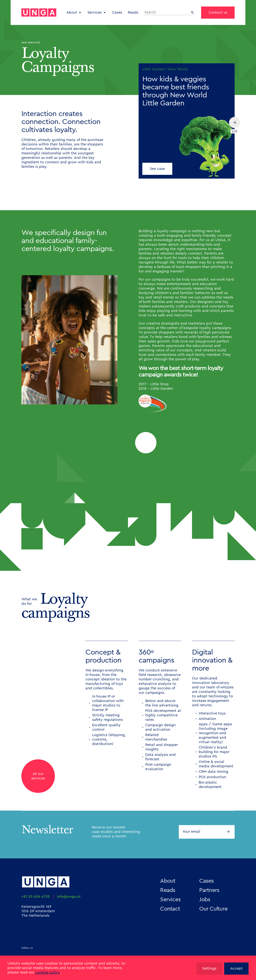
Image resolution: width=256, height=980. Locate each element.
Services (95, 12)
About (72, 12)
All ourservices (38, 776)
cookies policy (48, 972)
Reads (133, 12)
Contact (170, 909)
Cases (117, 12)
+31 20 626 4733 (36, 897)
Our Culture (213, 909)
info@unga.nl (69, 897)
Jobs (205, 900)
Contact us (218, 12)
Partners (209, 890)
